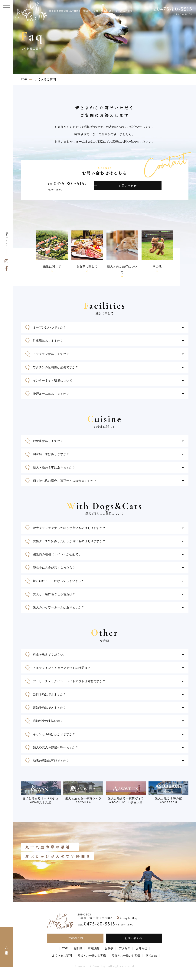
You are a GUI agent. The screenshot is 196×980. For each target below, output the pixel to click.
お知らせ (142, 948)
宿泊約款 (151, 956)
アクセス (125, 948)
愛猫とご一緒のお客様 (126, 956)
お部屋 (78, 948)
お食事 (109, 948)
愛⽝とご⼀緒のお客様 (92, 956)
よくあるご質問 (62, 956)
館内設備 (93, 948)
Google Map (129, 918)
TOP (65, 948)
